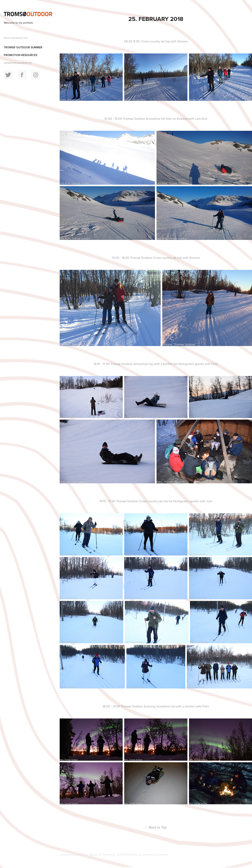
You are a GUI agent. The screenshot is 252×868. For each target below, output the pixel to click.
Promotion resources (20, 55)
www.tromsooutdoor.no (18, 63)
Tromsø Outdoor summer (23, 47)
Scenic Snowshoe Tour (16, 38)
